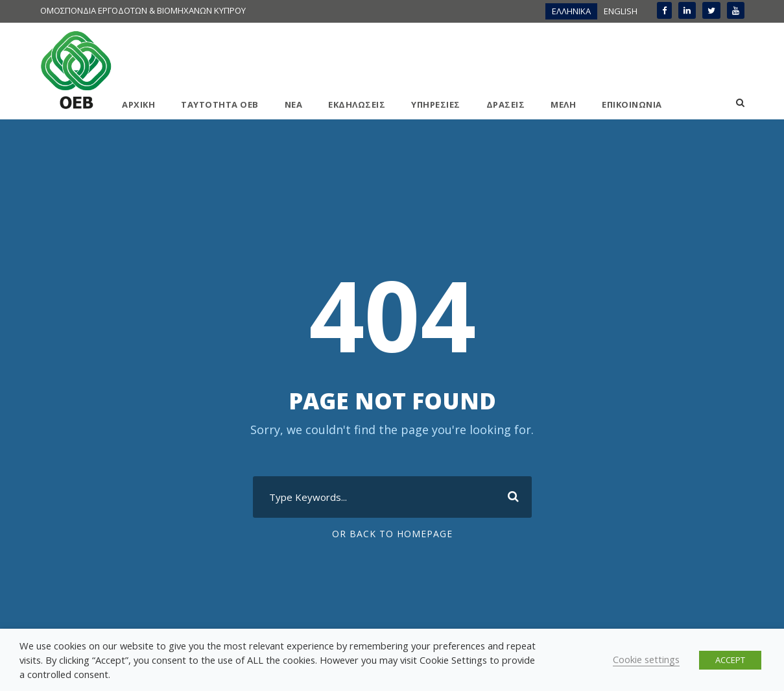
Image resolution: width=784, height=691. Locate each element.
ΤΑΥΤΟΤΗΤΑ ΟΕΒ (220, 104)
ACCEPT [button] (730, 660)
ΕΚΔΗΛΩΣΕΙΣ (357, 104)
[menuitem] (571, 11)
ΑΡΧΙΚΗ (138, 104)
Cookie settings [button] (646, 659)
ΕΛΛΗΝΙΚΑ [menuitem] (571, 11)
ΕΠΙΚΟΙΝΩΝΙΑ (632, 104)
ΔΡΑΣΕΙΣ (506, 104)
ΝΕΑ (294, 104)
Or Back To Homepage (392, 534)
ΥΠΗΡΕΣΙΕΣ (436, 104)
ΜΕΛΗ (563, 104)
